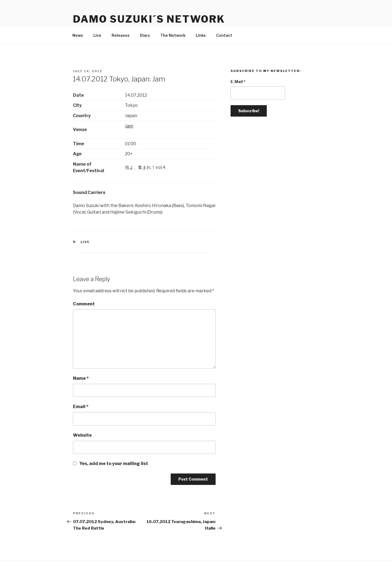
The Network (173, 35)
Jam (129, 126)
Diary (145, 35)
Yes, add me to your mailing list (111, 464)
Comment (84, 304)
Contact (224, 35)
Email (81, 407)
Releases (121, 35)
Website (82, 435)
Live (97, 35)
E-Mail (238, 82)
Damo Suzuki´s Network (149, 19)
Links (201, 35)
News (78, 35)
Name (81, 378)
